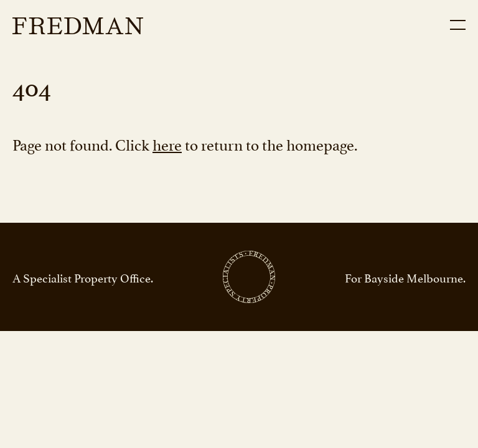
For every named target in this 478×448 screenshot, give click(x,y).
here (167, 143)
